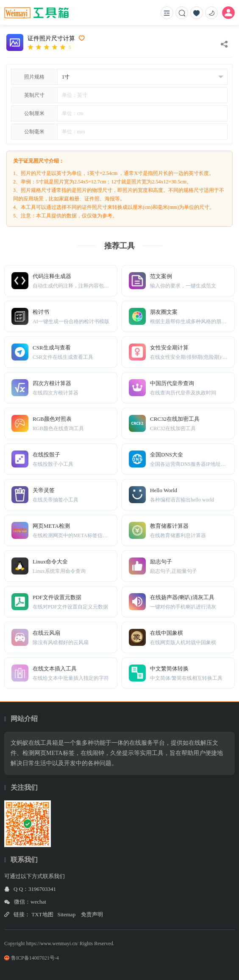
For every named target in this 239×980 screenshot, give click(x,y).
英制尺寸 (34, 95)
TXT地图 (42, 914)
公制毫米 (34, 132)
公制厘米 (34, 113)
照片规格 (34, 77)
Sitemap (67, 914)
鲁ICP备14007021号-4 (32, 958)
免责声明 (92, 914)
